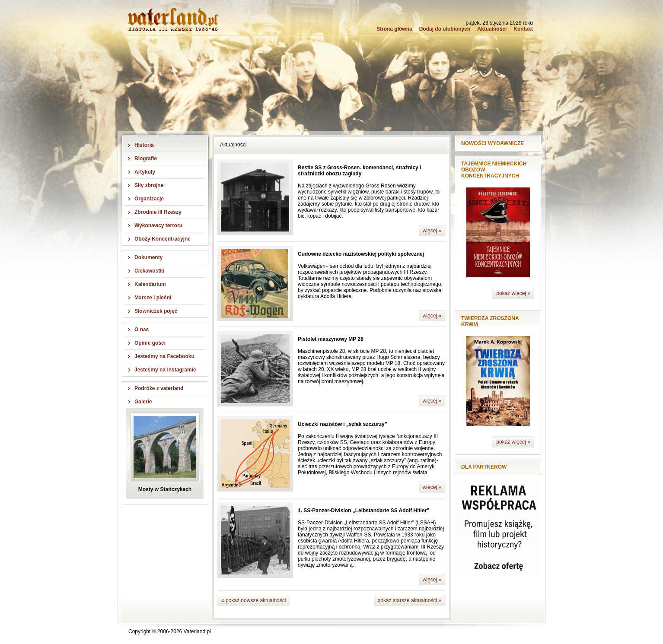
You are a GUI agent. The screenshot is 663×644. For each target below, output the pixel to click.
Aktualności (492, 29)
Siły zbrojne (149, 185)
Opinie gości (150, 343)
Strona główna (394, 29)
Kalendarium (150, 284)
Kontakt (523, 29)
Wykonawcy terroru (158, 225)
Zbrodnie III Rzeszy (158, 212)
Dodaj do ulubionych (445, 29)
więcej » (432, 231)
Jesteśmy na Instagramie (165, 370)
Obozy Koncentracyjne (163, 239)
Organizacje (149, 199)
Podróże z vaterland (159, 388)
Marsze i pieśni (153, 298)
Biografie (146, 159)
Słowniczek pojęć (156, 311)
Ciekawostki (149, 271)
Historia (144, 145)
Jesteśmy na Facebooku (164, 356)
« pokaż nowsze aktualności (253, 600)
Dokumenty (148, 257)
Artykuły (145, 172)
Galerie (143, 402)
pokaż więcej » (513, 293)
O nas (142, 330)
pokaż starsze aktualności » (410, 600)
